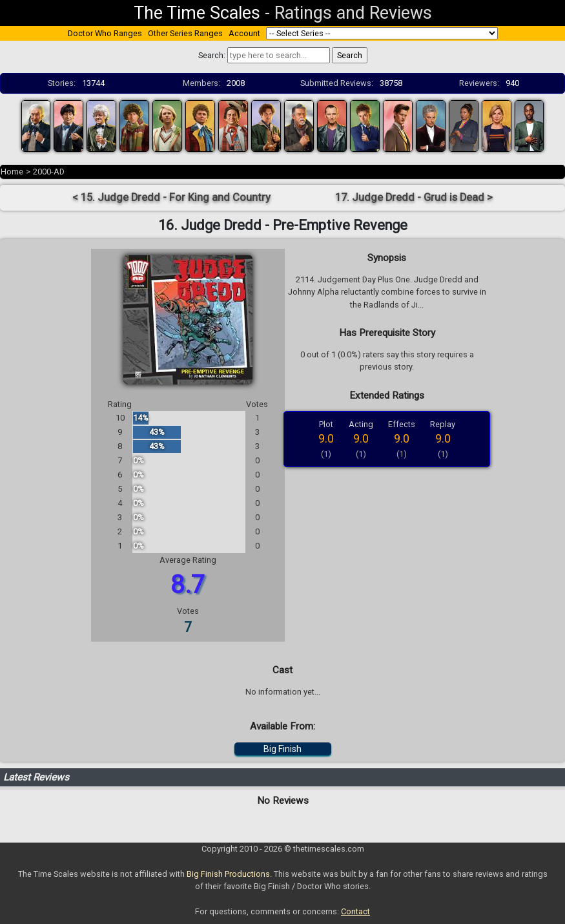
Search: (212, 55)
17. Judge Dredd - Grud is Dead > (414, 197)
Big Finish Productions (228, 874)
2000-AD (49, 172)
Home (12, 172)
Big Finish (282, 749)
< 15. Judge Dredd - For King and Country (171, 197)
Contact (355, 911)
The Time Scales (197, 13)
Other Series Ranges (185, 33)
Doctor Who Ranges (105, 33)
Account (244, 33)
